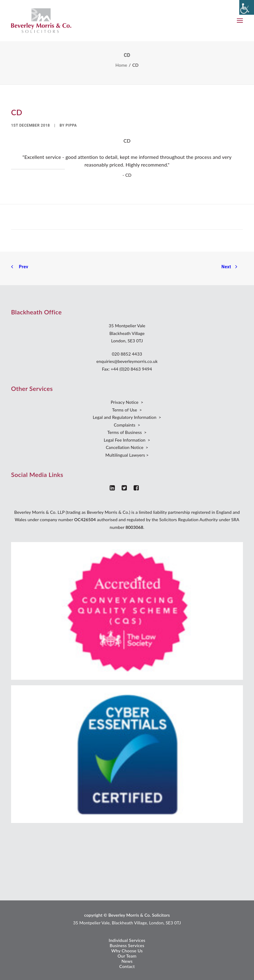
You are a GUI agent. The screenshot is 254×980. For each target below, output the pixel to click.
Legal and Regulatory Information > (127, 417)
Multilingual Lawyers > (127, 455)
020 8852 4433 (127, 354)
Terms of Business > (127, 432)
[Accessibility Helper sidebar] (247, 7)
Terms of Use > (127, 410)
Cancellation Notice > (127, 447)
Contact (127, 966)
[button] (240, 21)
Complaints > (127, 425)
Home (121, 65)
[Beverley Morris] (41, 21)
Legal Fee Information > (127, 440)
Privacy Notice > (127, 402)
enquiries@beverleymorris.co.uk (127, 361)
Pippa (71, 125)
